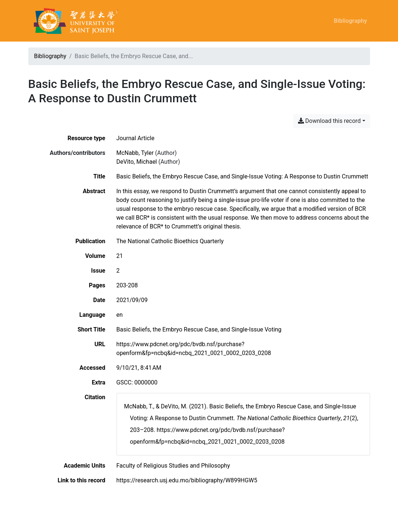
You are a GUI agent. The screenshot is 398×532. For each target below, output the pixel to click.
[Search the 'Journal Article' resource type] (136, 138)
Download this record (329, 121)
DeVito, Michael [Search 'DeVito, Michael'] (137, 162)
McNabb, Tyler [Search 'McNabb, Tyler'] (135, 153)
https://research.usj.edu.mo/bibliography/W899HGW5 (187, 480)
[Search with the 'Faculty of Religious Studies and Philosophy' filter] (173, 466)
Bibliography (350, 21)
